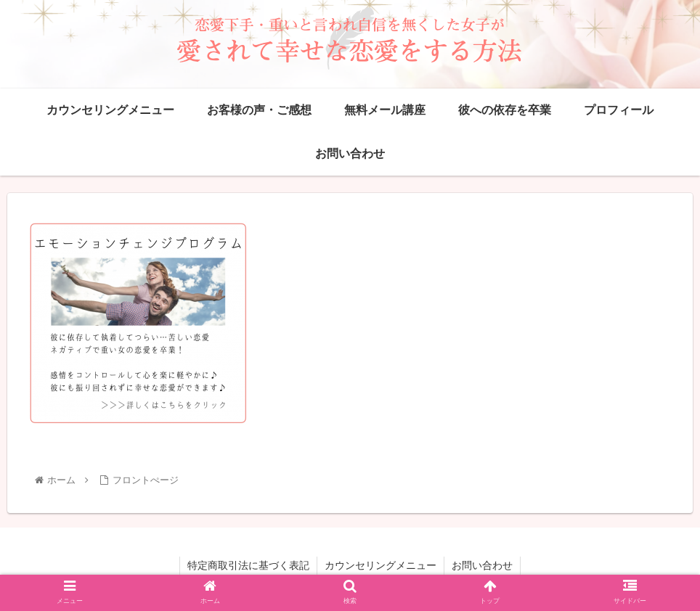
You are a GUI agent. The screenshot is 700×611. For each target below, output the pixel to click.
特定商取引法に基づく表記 (248, 565)
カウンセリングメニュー (380, 565)
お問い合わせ (482, 565)
